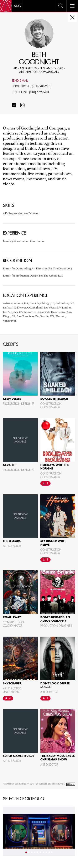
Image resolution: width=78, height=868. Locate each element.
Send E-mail (20, 81)
